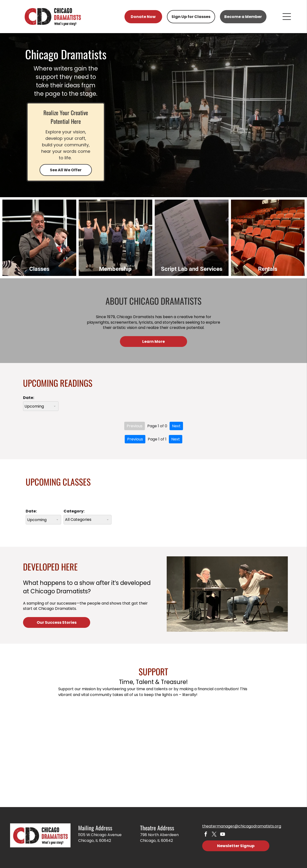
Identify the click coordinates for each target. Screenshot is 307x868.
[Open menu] (287, 17)
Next (176, 424)
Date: (29, 395)
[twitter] (213, 832)
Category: (74, 509)
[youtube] (221, 832)
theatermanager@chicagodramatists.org (242, 823)
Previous (135, 424)
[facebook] (206, 832)
